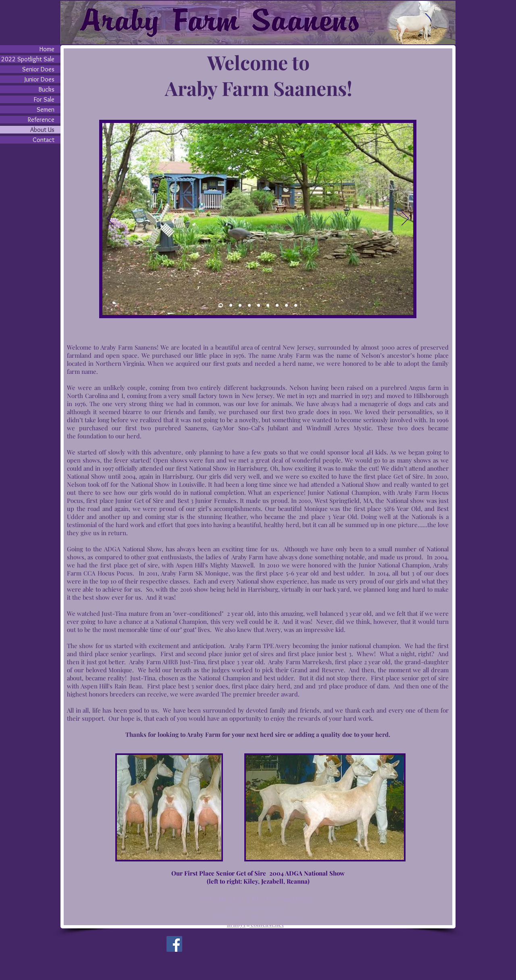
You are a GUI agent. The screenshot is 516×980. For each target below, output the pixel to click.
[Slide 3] (240, 305)
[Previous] (110, 219)
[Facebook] (174, 944)
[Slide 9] (296, 305)
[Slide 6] (268, 305)
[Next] (405, 219)
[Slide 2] (259, 305)
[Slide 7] (277, 305)
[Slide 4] (231, 305)
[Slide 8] (286, 305)
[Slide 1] (221, 305)
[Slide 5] (249, 305)
